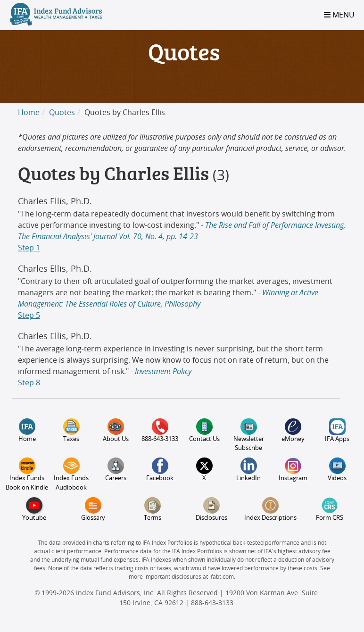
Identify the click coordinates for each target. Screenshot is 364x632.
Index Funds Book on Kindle (27, 474)
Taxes (71, 430)
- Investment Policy (160, 372)
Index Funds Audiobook (71, 474)
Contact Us (204, 430)
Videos (337, 470)
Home (29, 113)
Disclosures (211, 509)
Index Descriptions (270, 509)
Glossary (93, 509)
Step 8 (29, 383)
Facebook (160, 470)
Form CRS (330, 509)
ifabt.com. (222, 577)
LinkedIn (248, 470)
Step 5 (29, 316)
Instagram (293, 470)
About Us (116, 430)
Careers (116, 470)
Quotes (62, 113)
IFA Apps (337, 430)
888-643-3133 (160, 430)
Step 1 (29, 248)
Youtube (34, 509)
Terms (153, 509)
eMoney (293, 430)
